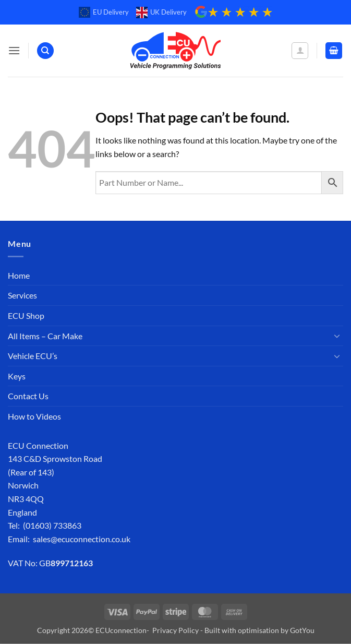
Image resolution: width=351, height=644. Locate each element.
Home (19, 275)
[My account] (300, 51)
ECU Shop (26, 315)
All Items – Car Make (45, 336)
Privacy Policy (175, 630)
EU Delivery (104, 13)
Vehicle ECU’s (33, 356)
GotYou (302, 630)
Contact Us (28, 396)
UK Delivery (161, 13)
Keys (17, 376)
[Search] (45, 51)
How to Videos (34, 416)
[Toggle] (337, 336)
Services (22, 295)
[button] (14, 50)
